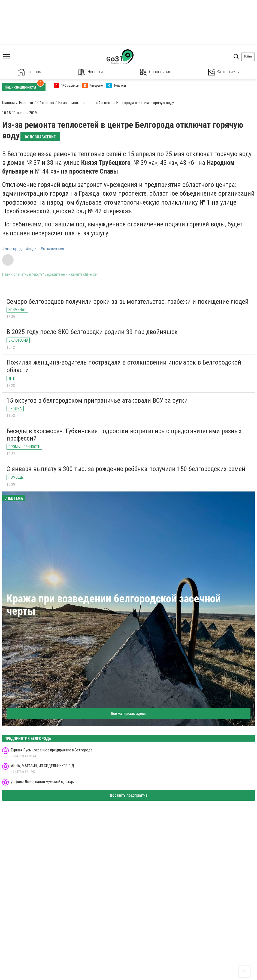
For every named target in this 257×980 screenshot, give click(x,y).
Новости (91, 72)
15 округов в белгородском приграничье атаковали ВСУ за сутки (97, 401)
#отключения (52, 249)
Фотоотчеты (224, 72)
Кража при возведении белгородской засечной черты (114, 605)
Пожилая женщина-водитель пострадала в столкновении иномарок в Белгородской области (124, 366)
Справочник (155, 72)
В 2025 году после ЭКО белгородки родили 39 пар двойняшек (92, 332)
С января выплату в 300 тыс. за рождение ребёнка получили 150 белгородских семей (126, 469)
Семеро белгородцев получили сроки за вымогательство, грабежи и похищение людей (128, 302)
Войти (248, 57)
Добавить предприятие (128, 795)
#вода (31, 249)
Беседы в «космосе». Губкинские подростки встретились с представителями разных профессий (124, 435)
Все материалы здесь (128, 714)
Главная (29, 72)
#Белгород (12, 249)
